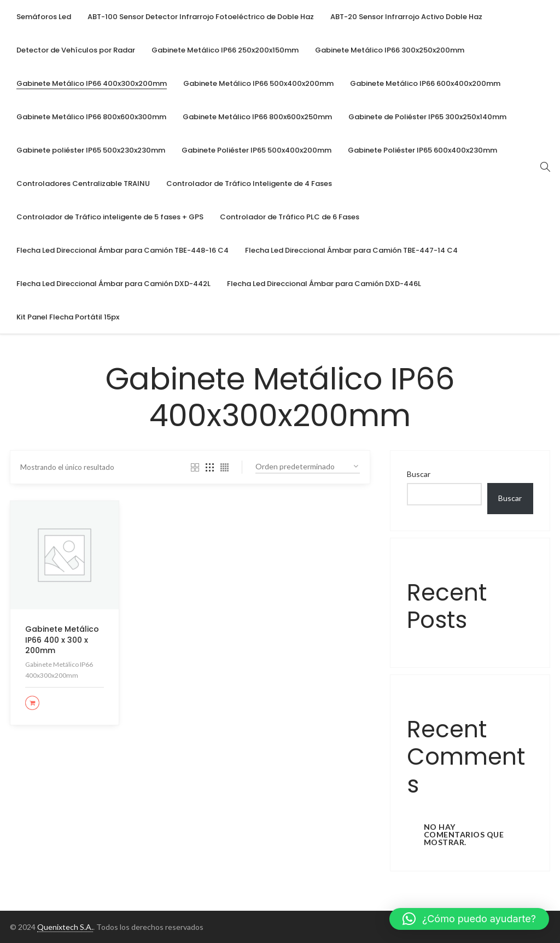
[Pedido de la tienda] (308, 467)
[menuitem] (44, 17)
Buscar (419, 474)
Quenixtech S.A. (65, 927)
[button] (469, 919)
